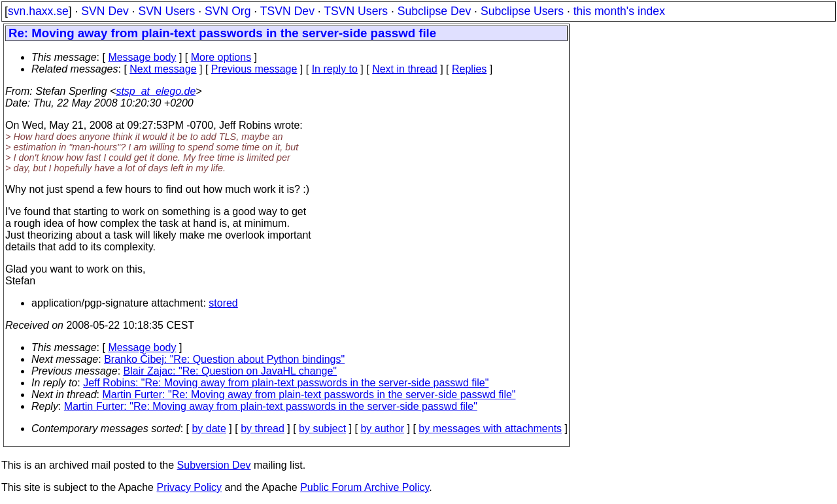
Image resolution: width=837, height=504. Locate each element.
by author (382, 428)
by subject (322, 428)
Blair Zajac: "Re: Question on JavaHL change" (231, 371)
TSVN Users (356, 11)
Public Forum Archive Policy (365, 487)
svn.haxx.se (38, 11)
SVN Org (228, 11)
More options (221, 57)
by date (209, 428)
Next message (163, 69)
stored (223, 303)
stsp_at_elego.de (156, 91)
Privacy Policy (189, 487)
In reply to (335, 69)
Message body (142, 57)
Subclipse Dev (434, 11)
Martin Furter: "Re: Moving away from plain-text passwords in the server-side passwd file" (309, 395)
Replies (469, 69)
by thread (263, 428)
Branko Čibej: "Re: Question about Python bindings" (224, 359)
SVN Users (166, 11)
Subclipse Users (522, 11)
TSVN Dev (287, 11)
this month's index (619, 11)
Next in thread (405, 69)
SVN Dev (105, 11)
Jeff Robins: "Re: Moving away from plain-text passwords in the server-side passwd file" (286, 383)
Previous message (254, 69)
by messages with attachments (490, 428)
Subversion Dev (214, 465)
